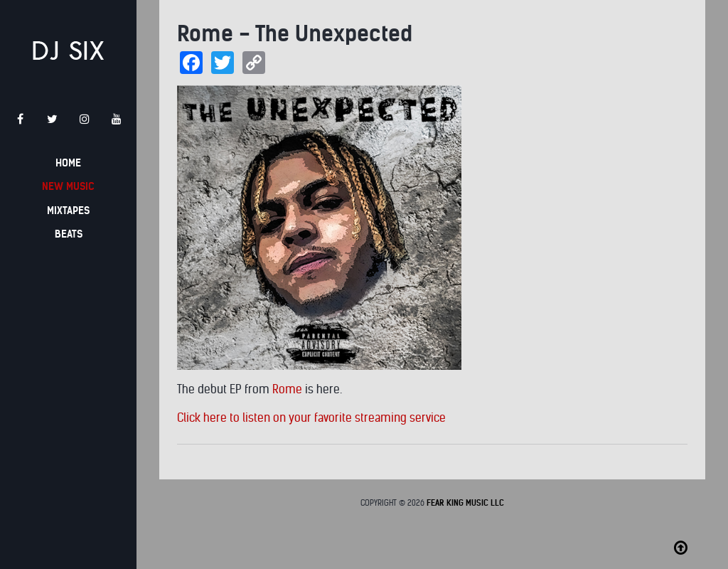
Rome (287, 389)
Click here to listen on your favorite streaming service (311, 418)
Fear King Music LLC (465, 503)
